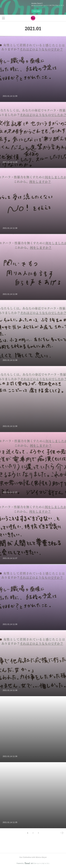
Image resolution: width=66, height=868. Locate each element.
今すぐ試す (37, 11)
